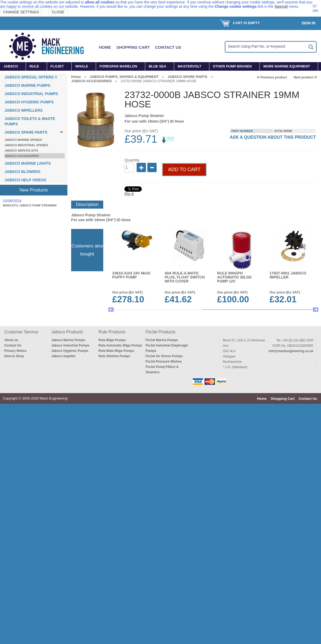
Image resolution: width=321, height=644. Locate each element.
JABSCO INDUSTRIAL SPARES (26, 145)
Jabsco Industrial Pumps (70, 345)
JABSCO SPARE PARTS (26, 132)
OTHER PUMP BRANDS (232, 66)
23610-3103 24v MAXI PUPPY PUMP (131, 275)
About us (11, 340)
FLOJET (57, 66)
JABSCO (11, 66)
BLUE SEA (158, 66)
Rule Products (112, 332)
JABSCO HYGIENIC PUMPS (29, 102)
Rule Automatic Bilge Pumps (120, 345)
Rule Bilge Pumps (112, 340)
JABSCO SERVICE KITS (21, 150)
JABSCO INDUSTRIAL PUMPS (31, 94)
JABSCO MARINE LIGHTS (28, 163)
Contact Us (168, 47)
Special (281, 6)
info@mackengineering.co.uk (291, 351)
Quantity (132, 160)
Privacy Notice (15, 351)
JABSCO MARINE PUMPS (27, 85)
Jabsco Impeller (64, 356)
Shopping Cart (133, 47)
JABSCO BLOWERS (22, 172)
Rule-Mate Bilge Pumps (116, 351)
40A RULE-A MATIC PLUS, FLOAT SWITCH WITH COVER (185, 277)
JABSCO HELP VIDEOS (25, 180)
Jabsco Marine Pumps (68, 340)
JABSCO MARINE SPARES (23, 140)
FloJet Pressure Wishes (164, 361)
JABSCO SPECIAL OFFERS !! (31, 77)
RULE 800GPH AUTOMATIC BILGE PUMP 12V (234, 277)
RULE (34, 66)
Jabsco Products (67, 332)
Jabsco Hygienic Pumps (70, 351)
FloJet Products (160, 332)
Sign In (308, 23)
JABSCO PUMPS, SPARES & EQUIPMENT (124, 77)
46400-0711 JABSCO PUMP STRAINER (30, 205)
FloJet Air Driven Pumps (164, 356)
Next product (305, 77)
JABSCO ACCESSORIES (22, 156)
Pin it (129, 194)
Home (105, 47)
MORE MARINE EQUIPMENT (287, 66)
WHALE (82, 66)
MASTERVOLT (189, 66)
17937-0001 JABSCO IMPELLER (288, 275)
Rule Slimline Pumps (114, 356)
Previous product (272, 77)
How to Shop (14, 356)
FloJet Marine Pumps (162, 340)
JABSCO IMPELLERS (24, 110)
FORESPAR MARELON (118, 66)
